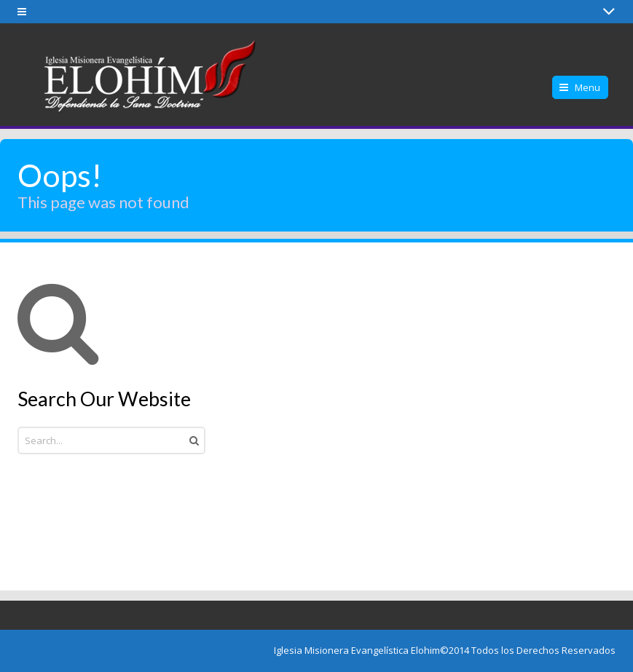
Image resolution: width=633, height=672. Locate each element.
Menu (587, 87)
